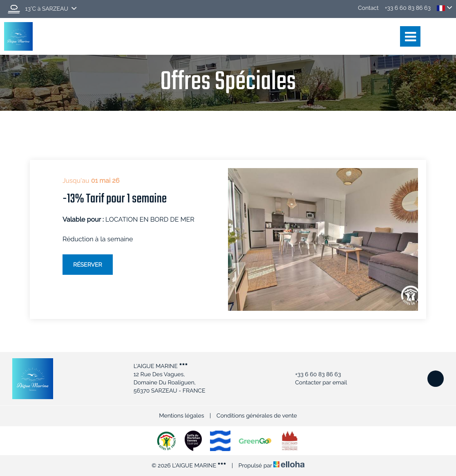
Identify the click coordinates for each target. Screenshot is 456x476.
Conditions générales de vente (257, 416)
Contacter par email (316, 383)
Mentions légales (181, 416)
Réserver (88, 265)
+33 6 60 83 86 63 (313, 375)
